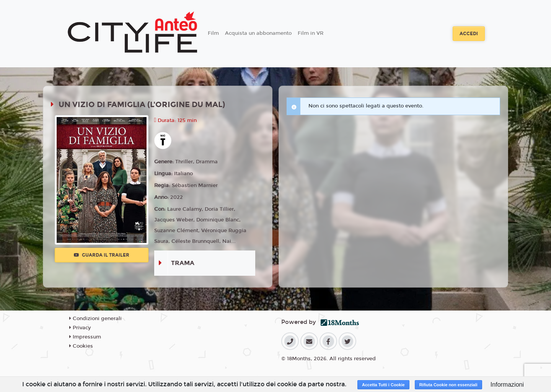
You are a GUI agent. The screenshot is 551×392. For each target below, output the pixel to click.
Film (213, 33)
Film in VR (311, 33)
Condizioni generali (95, 319)
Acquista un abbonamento (258, 33)
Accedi (469, 34)
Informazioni (507, 385)
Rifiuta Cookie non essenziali (448, 385)
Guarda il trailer (102, 255)
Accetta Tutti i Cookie (383, 385)
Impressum (85, 337)
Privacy (80, 328)
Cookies (81, 346)
